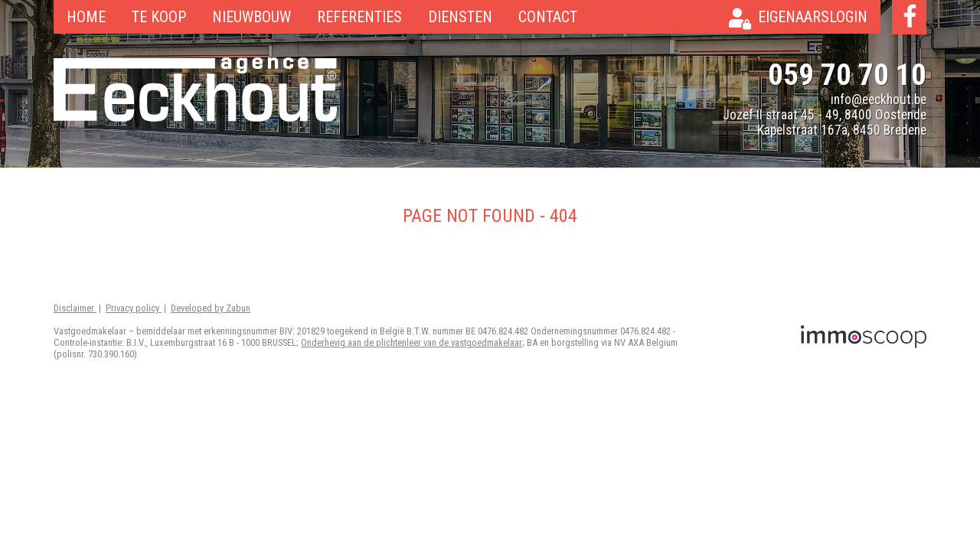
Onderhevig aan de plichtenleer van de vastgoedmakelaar (412, 342)
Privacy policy (134, 308)
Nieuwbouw (252, 17)
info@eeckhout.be (879, 99)
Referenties (359, 17)
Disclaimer (75, 308)
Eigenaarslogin (813, 17)
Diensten (460, 17)
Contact (548, 17)
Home (86, 17)
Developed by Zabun (211, 308)
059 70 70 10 (847, 75)
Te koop (159, 17)
